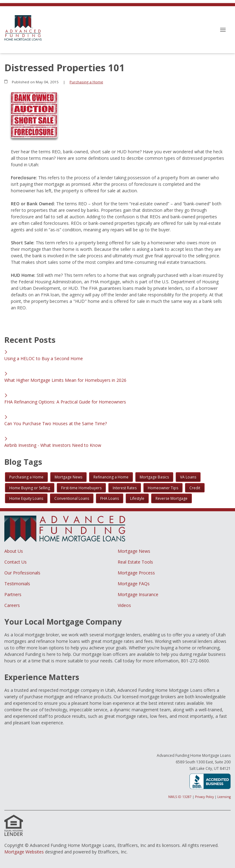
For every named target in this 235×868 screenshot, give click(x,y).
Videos (124, 605)
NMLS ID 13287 (180, 797)
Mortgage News (134, 551)
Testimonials (17, 584)
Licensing (224, 797)
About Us (14, 551)
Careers (12, 605)
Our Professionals (22, 573)
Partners (13, 594)
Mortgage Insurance (138, 594)
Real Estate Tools (135, 562)
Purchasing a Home (86, 82)
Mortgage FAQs (134, 584)
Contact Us (16, 562)
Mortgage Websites (24, 852)
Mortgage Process (136, 573)
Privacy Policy (204, 797)
